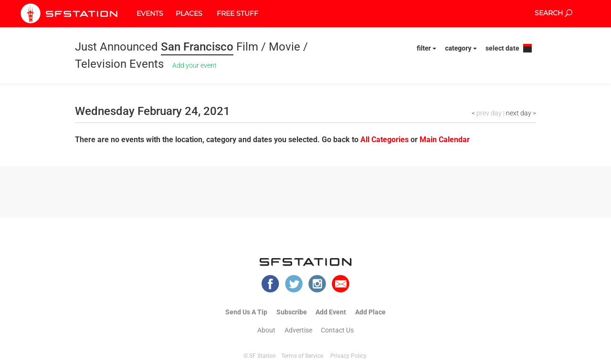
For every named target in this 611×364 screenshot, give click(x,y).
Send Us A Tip (246, 312)
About (266, 330)
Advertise (298, 330)
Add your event (195, 65)
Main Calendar (445, 140)
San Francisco (197, 47)
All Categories (385, 140)
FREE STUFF (237, 13)
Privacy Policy (348, 356)
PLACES (189, 13)
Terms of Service (302, 356)
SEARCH (553, 13)
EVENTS (150, 13)
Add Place (370, 312)
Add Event (331, 312)
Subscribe (292, 312)
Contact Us (337, 330)
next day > (521, 113)
